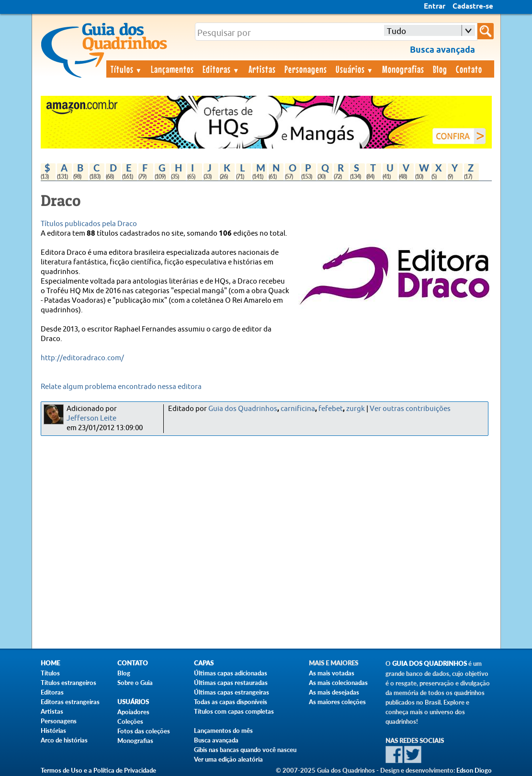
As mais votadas (332, 673)
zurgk (356, 409)
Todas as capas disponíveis (231, 702)
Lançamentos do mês (223, 730)
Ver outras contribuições (410, 409)
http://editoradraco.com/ (82, 358)
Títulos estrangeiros (68, 683)
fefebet (331, 409)
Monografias (403, 69)
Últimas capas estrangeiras (232, 692)
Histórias (53, 730)
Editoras (221, 69)
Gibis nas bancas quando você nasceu (245, 750)
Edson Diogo (474, 770)
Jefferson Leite (91, 418)
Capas (204, 663)
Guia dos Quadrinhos (243, 409)
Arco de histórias (64, 740)
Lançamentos (172, 69)
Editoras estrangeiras (70, 702)
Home (50, 663)
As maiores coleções (337, 702)
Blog (440, 69)
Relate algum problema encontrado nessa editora (121, 387)
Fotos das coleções (144, 731)
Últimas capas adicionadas (231, 673)
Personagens (306, 69)
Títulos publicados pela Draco (89, 224)
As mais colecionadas (338, 683)
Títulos (127, 69)
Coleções (130, 721)
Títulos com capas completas (234, 711)
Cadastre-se (473, 7)
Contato (469, 69)
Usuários (355, 69)
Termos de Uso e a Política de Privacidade (98, 770)
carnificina (298, 409)
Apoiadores (133, 712)
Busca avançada (216, 740)
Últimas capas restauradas (231, 683)
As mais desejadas (334, 692)
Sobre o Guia (135, 683)
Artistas (262, 69)
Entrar (435, 7)
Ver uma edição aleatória (228, 759)
